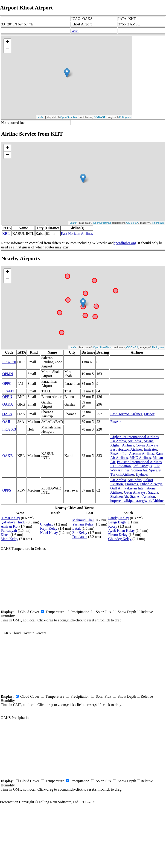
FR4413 (8, 391)
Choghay (47, 524)
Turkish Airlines (122, 474)
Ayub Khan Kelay (121, 530)
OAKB (7, 456)
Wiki (75, 31)
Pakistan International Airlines (139, 462)
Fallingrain (125, 117)
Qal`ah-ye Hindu (13, 522)
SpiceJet (155, 470)
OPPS (7, 490)
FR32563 (9, 429)
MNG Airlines (140, 458)
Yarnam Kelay (83, 524)
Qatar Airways (135, 492)
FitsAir (149, 414)
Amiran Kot (10, 526)
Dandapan (80, 537)
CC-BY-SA (99, 117)
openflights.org (125, 243)
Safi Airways (142, 466)
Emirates (151, 449)
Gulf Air (116, 488)
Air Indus (135, 480)
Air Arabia (118, 441)
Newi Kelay (49, 533)
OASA (7, 414)
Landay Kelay (119, 518)
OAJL (7, 422)
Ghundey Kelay (120, 539)
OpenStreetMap (69, 117)
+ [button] (7, 42)
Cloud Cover (30, 612)
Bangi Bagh (117, 522)
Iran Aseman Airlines (138, 454)
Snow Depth (127, 612)
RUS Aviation (121, 466)
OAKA (8, 404)
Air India (135, 441)
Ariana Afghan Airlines (132, 443)
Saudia (153, 492)
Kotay (113, 526)
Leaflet (41, 117)
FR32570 (9, 362)
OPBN (7, 397)
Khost (5, 535)
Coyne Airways (147, 445)
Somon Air (139, 470)
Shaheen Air (119, 497)
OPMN (8, 374)
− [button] (7, 49)
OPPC (7, 384)
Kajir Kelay (49, 528)
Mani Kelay (9, 539)
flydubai (142, 474)
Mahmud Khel (83, 520)
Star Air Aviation (143, 497)
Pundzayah (9, 530)
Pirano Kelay (118, 535)
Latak (76, 528)
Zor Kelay (80, 533)
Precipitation (80, 612)
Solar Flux (103, 612)
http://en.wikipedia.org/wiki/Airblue (137, 501)
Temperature (55, 612)
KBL (6, 234)
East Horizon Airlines (77, 234)
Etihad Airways (151, 484)
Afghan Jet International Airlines (134, 437)
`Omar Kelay (10, 518)
